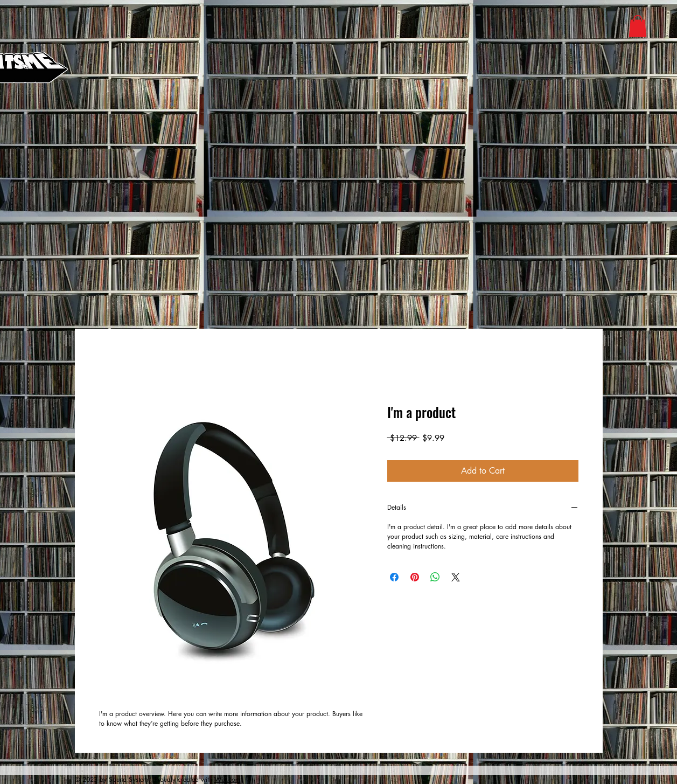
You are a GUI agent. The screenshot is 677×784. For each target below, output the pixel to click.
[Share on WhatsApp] (435, 577)
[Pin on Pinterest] (415, 577)
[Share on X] (456, 577)
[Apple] (411, 23)
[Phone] (465, 193)
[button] (638, 26)
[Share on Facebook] (394, 577)
